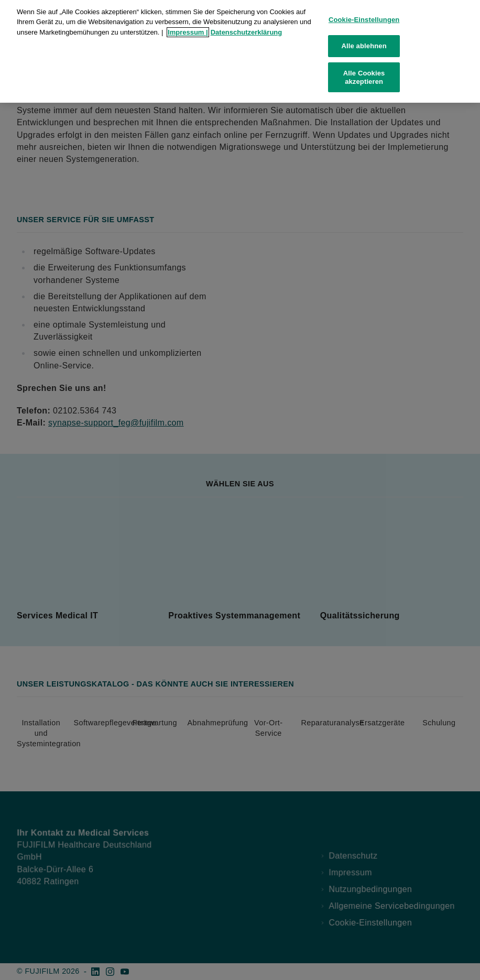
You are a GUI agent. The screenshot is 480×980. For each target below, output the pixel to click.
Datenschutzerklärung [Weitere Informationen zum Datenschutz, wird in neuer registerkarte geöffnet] (247, 26)
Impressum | (188, 26)
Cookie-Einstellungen (364, 14)
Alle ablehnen (364, 40)
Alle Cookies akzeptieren (364, 72)
